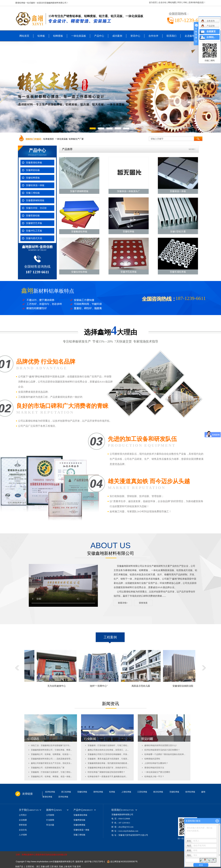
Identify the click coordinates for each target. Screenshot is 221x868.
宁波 (74, 867)
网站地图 (172, 2)
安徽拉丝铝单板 (79, 272)
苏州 (79, 867)
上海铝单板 (126, 792)
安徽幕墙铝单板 (34, 163)
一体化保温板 (79, 36)
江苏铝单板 (142, 792)
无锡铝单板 (174, 792)
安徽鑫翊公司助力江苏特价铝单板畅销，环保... (108, 754)
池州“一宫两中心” (101, 686)
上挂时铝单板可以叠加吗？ (156, 763)
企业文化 (23, 830)
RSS (180, 2)
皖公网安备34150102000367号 (124, 862)
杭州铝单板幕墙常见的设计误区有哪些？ (162, 750)
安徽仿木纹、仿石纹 (36, 208)
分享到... (211, 37)
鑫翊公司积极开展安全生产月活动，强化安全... (51, 763)
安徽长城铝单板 (178, 272)
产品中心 (99, 36)
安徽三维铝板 (33, 193)
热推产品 (19, 867)
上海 (65, 867)
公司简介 (23, 815)
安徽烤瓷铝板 (33, 170)
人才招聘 (23, 835)
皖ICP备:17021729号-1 (95, 862)
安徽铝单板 (129, 232)
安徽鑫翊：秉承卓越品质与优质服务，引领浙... (108, 759)
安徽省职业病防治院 (185, 686)
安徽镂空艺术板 (34, 223)
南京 (56, 867)
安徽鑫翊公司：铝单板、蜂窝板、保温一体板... (51, 777)
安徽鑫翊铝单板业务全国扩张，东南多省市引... (108, 768)
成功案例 (117, 36)
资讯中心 (135, 36)
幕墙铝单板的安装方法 (154, 768)
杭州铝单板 (50, 792)
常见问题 (50, 825)
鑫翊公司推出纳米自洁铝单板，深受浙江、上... (108, 750)
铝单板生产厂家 (76, 139)
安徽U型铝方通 (178, 232)
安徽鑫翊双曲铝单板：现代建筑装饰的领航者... (108, 763)
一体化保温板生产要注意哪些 (157, 772)
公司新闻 (50, 815)
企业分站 (162, 2)
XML (185, 2)
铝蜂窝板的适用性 (152, 759)
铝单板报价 (49, 139)
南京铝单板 (158, 792)
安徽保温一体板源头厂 (129, 191)
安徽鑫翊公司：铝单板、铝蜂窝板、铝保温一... (51, 754)
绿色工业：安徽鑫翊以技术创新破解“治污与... (51, 745)
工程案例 (110, 637)
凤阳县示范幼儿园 (143, 686)
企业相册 (23, 820)
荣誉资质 (143, 603)
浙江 (38, 867)
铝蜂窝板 (58, 36)
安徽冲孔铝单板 (129, 272)
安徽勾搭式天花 (34, 238)
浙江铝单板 (66, 792)
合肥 (47, 867)
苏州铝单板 (63, 797)
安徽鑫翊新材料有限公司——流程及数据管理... (51, 759)
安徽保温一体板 (178, 191)
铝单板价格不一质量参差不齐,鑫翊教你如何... (107, 777)
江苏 (52, 867)
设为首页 (153, 2)
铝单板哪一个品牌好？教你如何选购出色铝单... (165, 754)
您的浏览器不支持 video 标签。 (63, 585)
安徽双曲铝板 (33, 216)
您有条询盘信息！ (197, 2)
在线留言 (211, 32)
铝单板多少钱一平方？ (154, 777)
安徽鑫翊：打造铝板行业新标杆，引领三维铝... (51, 772)
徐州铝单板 (190, 792)
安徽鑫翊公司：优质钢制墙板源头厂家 (48, 768)
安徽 (43, 867)
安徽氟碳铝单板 (79, 232)
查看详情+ (123, 603)
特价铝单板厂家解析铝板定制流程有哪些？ (106, 772)
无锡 (61, 867)
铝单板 (41, 36)
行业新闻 (50, 820)
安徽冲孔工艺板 (34, 231)
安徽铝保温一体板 (35, 185)
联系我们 (172, 36)
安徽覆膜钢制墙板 (35, 200)
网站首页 (24, 36)
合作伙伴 (153, 36)
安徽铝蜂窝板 (33, 178)
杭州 (70, 867)
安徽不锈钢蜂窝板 (79, 191)
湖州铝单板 (98, 792)
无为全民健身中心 (59, 686)
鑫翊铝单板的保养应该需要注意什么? (161, 745)
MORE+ (192, 149)
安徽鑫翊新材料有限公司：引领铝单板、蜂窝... (51, 750)
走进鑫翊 (190, 36)
